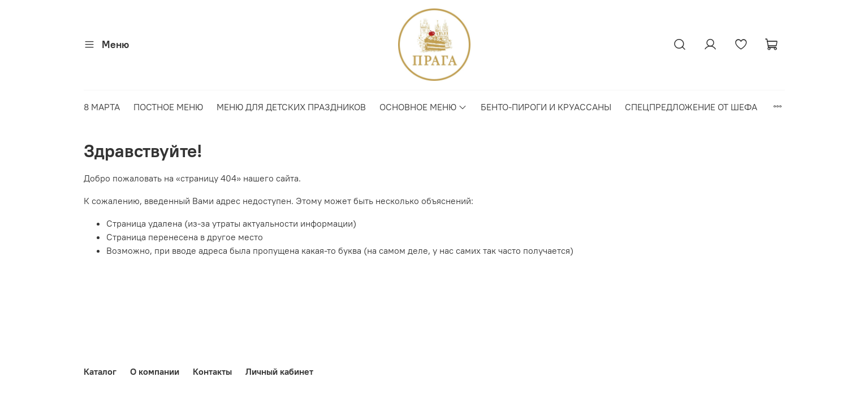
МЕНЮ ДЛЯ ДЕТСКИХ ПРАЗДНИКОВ (291, 107)
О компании (155, 371)
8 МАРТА (102, 107)
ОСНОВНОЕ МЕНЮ (423, 107)
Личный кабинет (279, 371)
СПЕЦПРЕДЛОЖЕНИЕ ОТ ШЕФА (691, 107)
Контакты (212, 371)
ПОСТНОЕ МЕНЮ (168, 107)
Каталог (100, 371)
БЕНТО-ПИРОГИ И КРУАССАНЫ (546, 107)
